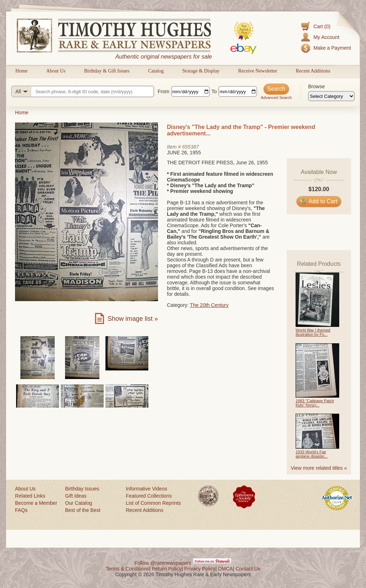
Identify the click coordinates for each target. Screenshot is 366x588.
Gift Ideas (76, 496)
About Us (56, 71)
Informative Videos (147, 489)
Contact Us (248, 569)
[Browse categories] (331, 96)
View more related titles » (319, 468)
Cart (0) (322, 26)
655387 (191, 147)
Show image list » (133, 319)
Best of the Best (83, 510)
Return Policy (167, 569)
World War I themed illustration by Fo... (313, 332)
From (164, 91)
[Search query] (83, 91)
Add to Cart (319, 201)
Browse (316, 86)
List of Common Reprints (153, 503)
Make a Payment (332, 48)
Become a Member (36, 503)
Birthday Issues (82, 489)
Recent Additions (313, 71)
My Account (326, 37)
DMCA (225, 569)
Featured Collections (149, 496)
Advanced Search (276, 98)
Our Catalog (78, 503)
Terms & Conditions (127, 569)
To (214, 91)
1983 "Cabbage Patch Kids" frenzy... (315, 403)
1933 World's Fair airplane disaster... (311, 454)
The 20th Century (209, 305)
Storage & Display (201, 71)
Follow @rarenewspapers (163, 563)
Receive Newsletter (258, 71)
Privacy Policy (200, 569)
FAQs (21, 510)
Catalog (156, 71)
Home (21, 71)
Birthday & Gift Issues (107, 71)
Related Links (30, 496)
